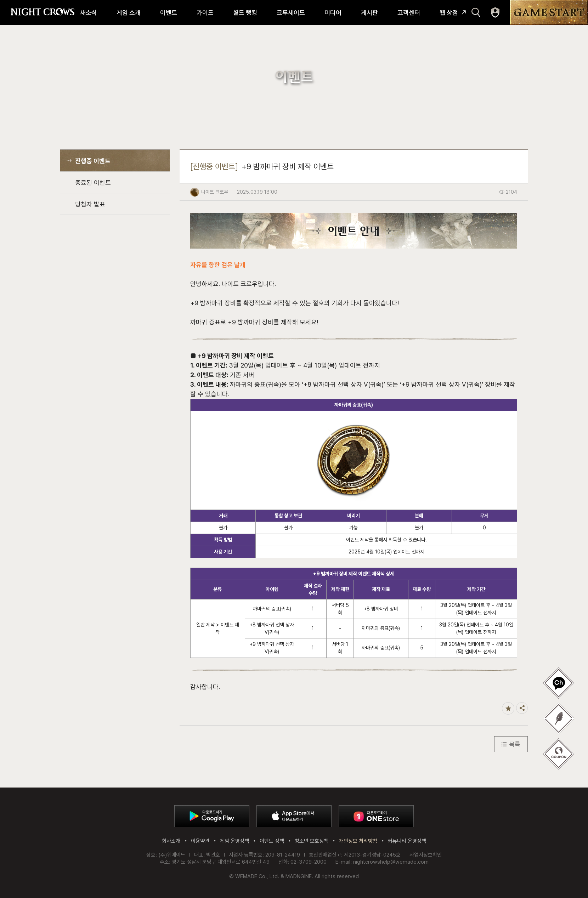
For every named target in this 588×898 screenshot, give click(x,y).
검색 (476, 12)
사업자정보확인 (426, 855)
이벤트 (169, 13)
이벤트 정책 (272, 841)
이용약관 (200, 841)
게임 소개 (129, 13)
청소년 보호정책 (312, 841)
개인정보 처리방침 (358, 841)
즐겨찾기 (508, 708)
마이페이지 (495, 12)
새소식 (89, 13)
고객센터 (409, 13)
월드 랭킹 (245, 13)
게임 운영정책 (234, 841)
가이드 (205, 13)
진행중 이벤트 (93, 161)
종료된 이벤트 (93, 183)
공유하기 (522, 708)
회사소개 (171, 841)
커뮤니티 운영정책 (407, 841)
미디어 (333, 13)
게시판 (369, 13)
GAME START (549, 12)
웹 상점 (449, 13)
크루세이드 (291, 13)
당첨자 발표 (90, 204)
